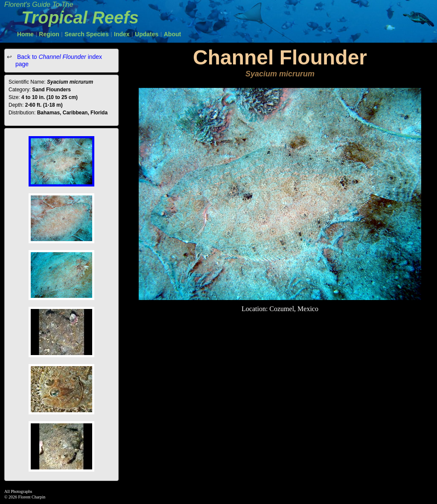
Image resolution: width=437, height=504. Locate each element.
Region (49, 34)
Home (25, 34)
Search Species (87, 34)
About (172, 34)
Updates (147, 34)
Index (122, 34)
